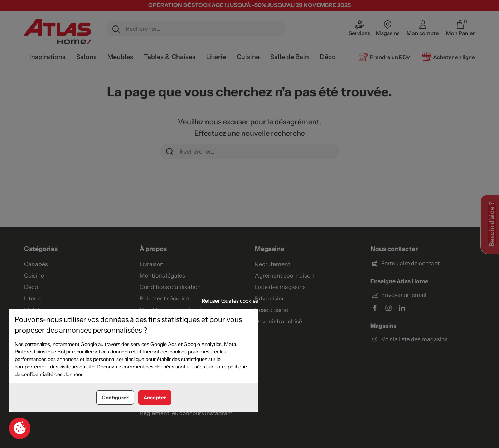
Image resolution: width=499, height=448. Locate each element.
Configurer (115, 398)
